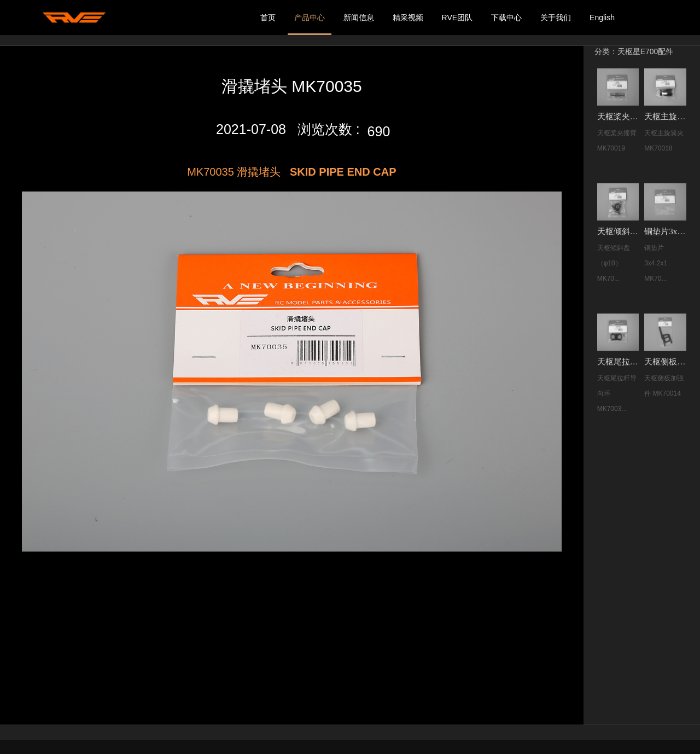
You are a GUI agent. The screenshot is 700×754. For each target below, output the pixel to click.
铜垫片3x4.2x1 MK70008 (666, 231)
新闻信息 (359, 18)
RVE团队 (457, 18)
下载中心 (506, 18)
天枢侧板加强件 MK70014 (666, 362)
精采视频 (408, 18)
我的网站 (74, 18)
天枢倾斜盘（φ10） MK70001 (619, 231)
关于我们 (556, 18)
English (602, 18)
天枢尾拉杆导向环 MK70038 (619, 362)
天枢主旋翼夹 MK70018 (666, 117)
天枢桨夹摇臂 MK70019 (619, 117)
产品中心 (310, 18)
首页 (268, 18)
